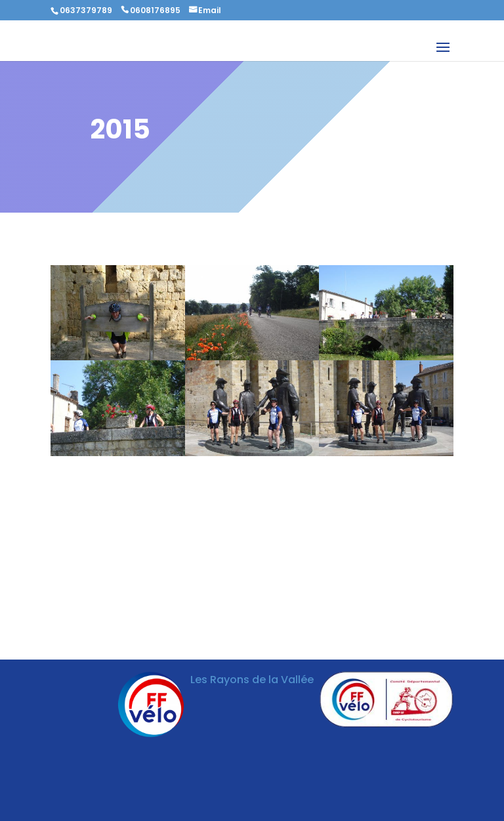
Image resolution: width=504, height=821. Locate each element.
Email (210, 10)
